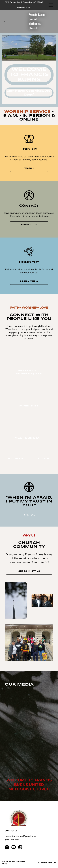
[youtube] (14, 848)
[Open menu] (51, 5)
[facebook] (7, 848)
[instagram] (20, 848)
